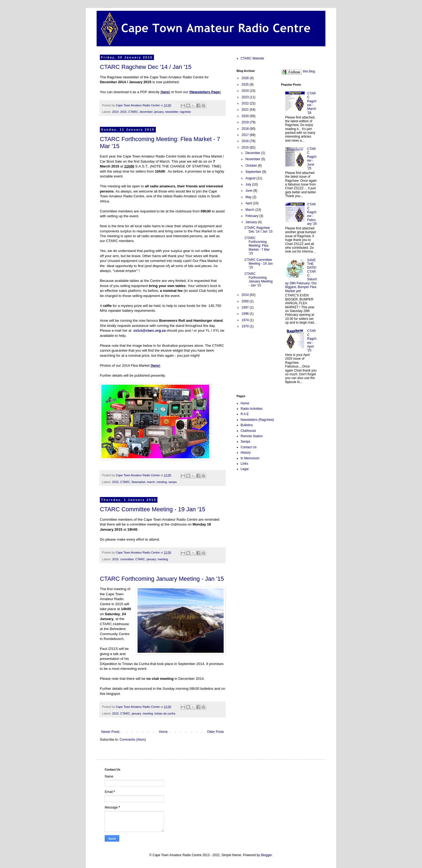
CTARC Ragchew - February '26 (312, 214)
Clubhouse (248, 431)
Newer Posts (110, 732)
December (253, 153)
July (249, 184)
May (249, 197)
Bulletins (247, 425)
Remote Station (252, 436)
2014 (115, 112)
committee (127, 559)
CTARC (133, 112)
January (252, 222)
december (146, 112)
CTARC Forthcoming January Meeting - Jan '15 (162, 579)
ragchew (185, 112)
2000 (246, 301)
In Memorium (250, 458)
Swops (245, 442)
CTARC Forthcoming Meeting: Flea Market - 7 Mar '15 (257, 246)
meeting (162, 482)
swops (173, 482)
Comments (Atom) (133, 740)
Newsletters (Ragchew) (257, 420)
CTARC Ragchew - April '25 (312, 341)
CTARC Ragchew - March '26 (312, 103)
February (252, 216)
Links (244, 464)
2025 (246, 85)
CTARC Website (252, 58)
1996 (246, 314)
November (253, 159)
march (151, 482)
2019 (246, 122)
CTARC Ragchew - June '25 (312, 159)
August (251, 178)
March (250, 210)
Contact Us (249, 447)
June (249, 191)
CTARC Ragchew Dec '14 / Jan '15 (146, 67)
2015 (124, 112)
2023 (246, 97)
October (252, 166)
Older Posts (215, 732)
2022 (246, 103)
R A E (245, 414)
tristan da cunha (165, 713)
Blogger (266, 855)
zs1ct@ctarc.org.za (150, 330)
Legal (245, 469)
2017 (246, 135)
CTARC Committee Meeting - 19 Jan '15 (152, 509)
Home (163, 732)
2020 (246, 116)
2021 (246, 110)
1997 (246, 307)
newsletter (172, 112)
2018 (246, 129)
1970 (246, 326)
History (246, 453)
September (254, 172)
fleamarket (138, 482)
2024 (246, 91)
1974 (246, 320)
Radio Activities (252, 409)
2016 (246, 141)
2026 (246, 78)
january (159, 112)
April (249, 203)
